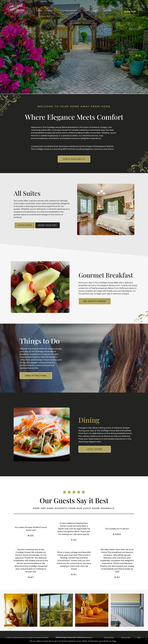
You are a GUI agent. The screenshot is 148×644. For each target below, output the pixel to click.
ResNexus (89, 637)
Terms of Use (126, 637)
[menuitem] (39, 11)
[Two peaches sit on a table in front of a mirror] (92, 610)
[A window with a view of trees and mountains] (56, 610)
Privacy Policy (109, 637)
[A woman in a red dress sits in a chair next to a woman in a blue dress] (21, 610)
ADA (139, 637)
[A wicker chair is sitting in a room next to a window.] (127, 610)
